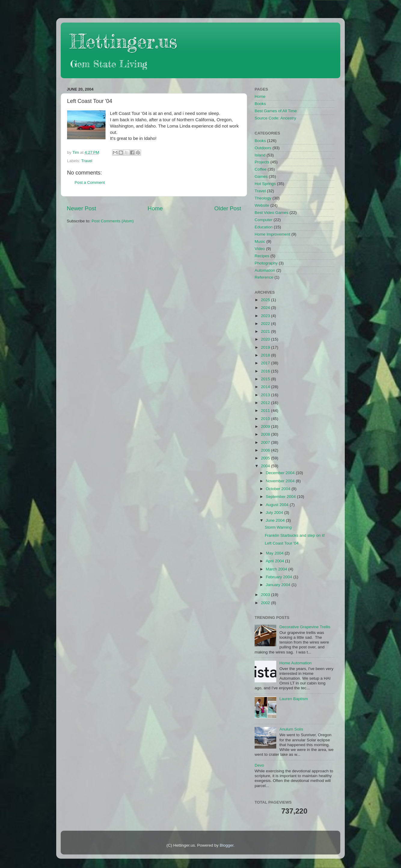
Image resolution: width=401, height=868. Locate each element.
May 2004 (275, 553)
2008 (266, 434)
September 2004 (281, 497)
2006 (266, 450)
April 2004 (275, 561)
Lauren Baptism (294, 699)
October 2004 (279, 489)
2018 (266, 355)
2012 (266, 403)
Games (261, 176)
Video (260, 249)
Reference (264, 277)
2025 (266, 300)
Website (262, 205)
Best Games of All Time (276, 111)
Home (155, 208)
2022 (266, 324)
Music (260, 241)
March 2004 (277, 569)
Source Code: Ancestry (275, 118)
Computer (263, 220)
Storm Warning (278, 527)
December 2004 (281, 473)
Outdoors (263, 148)
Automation (265, 270)
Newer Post (81, 208)
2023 (266, 316)
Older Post (228, 208)
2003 (266, 595)
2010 (266, 419)
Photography (266, 263)
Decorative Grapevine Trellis (305, 627)
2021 (266, 331)
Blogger (227, 845)
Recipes (262, 256)
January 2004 (279, 585)
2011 (266, 411)
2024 (266, 308)
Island (260, 155)
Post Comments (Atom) (113, 221)
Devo (259, 765)
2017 (266, 363)
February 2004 (280, 577)
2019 (266, 347)
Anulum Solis (291, 729)
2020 (266, 339)
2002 (266, 603)
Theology (263, 198)
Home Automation (295, 663)
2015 (266, 379)
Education (264, 227)
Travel (87, 161)
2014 (266, 387)
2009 (266, 426)
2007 (266, 442)
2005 (266, 458)
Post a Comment (90, 182)
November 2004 (281, 481)
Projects (262, 162)
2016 (266, 371)
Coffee (261, 169)
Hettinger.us (123, 41)
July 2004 (275, 513)
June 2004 (276, 520)
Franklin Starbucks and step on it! (295, 535)
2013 (266, 395)
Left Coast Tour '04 (282, 543)
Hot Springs (265, 184)
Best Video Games (271, 213)
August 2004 (278, 505)
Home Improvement (272, 234)
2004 (266, 466)
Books (260, 104)
